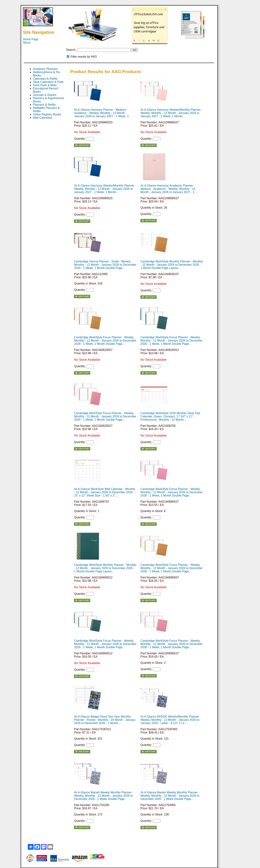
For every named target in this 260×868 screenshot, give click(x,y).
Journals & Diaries (45, 95)
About (27, 43)
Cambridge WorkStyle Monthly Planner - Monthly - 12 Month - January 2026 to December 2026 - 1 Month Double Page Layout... (172, 265)
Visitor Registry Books (47, 114)
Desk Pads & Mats (45, 85)
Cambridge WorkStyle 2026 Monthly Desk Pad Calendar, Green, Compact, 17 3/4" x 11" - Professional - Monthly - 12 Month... (170, 416)
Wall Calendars (43, 118)
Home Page (31, 39)
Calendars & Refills (45, 79)
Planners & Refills (44, 105)
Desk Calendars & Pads (48, 82)
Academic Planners (45, 69)
